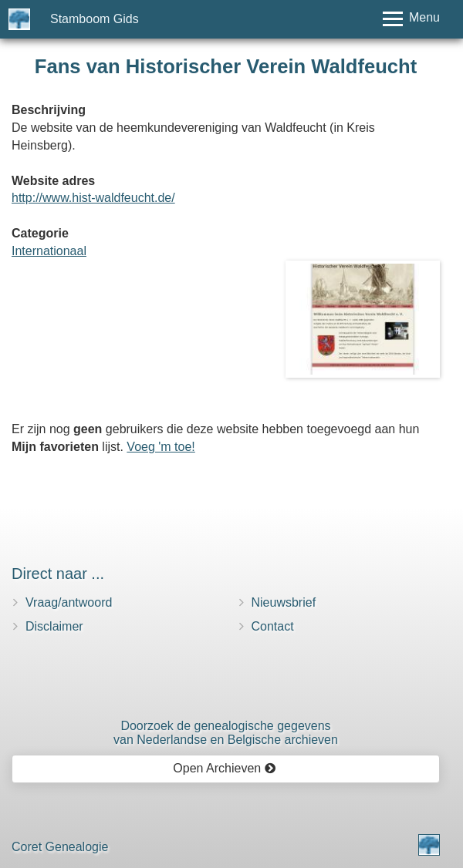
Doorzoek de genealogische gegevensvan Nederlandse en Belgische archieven (226, 733)
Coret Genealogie (60, 847)
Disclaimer (54, 626)
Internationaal (49, 251)
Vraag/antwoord (69, 602)
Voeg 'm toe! (161, 447)
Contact (273, 626)
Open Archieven (224, 768)
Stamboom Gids (95, 19)
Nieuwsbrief (284, 602)
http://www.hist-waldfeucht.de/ (93, 198)
